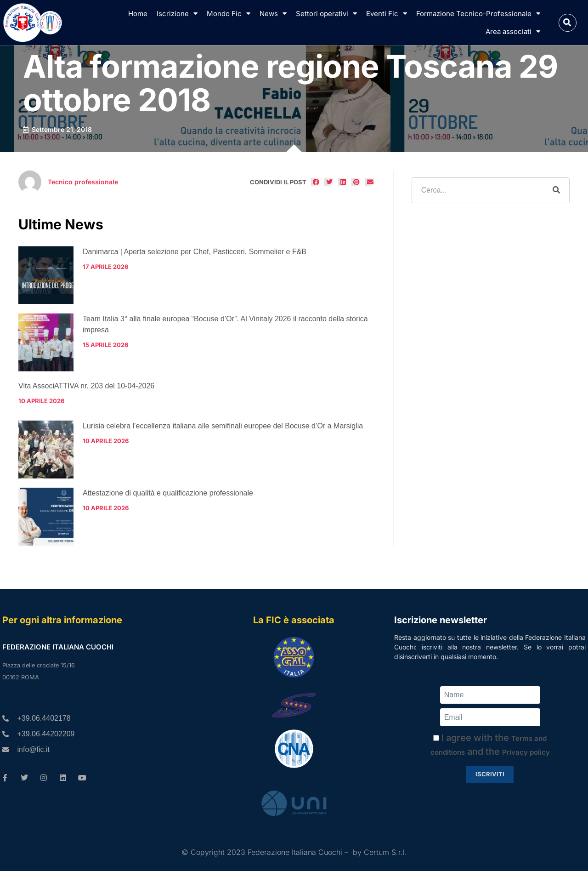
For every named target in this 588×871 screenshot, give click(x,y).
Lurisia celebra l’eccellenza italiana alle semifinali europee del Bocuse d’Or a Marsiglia (223, 426)
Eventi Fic (387, 14)
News (273, 14)
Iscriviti (490, 774)
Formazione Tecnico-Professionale (478, 14)
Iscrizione (177, 14)
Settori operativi (326, 14)
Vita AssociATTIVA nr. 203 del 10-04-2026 (86, 386)
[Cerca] (556, 190)
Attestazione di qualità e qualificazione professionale (168, 493)
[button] (568, 23)
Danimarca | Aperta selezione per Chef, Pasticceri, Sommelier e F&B (195, 252)
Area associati (513, 31)
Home (138, 14)
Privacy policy (526, 752)
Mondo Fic (229, 14)
